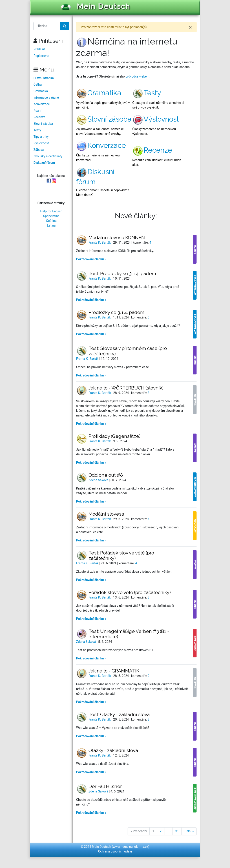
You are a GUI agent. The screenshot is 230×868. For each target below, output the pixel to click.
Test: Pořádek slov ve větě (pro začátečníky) (121, 555)
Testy (37, 130)
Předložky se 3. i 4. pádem (116, 312)
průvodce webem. (138, 76)
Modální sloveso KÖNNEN (117, 237)
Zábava (39, 150)
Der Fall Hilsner (105, 786)
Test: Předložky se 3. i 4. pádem (122, 273)
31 (177, 831)
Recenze (39, 117)
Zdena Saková (99, 480)
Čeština (51, 221)
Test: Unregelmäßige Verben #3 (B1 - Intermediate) (129, 634)
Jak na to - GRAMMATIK (114, 671)
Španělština (51, 216)
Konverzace (42, 104)
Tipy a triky (41, 137)
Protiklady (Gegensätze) (114, 436)
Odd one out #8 (106, 475)
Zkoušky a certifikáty (48, 156)
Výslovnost (41, 143)
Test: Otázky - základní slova (119, 714)
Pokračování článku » (91, 259)
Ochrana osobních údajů (115, 851)
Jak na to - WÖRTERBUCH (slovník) (126, 388)
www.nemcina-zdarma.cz (131, 847)
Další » (189, 831)
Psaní (37, 111)
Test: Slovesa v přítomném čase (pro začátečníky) (128, 351)
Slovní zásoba (43, 124)
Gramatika (41, 91)
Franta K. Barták (100, 243)
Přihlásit (39, 49)
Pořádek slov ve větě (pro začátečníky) (130, 592)
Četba (38, 85)
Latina (51, 225)
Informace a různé (46, 98)
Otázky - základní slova (113, 750)
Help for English (51, 211)
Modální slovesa (106, 514)
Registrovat (41, 56)
